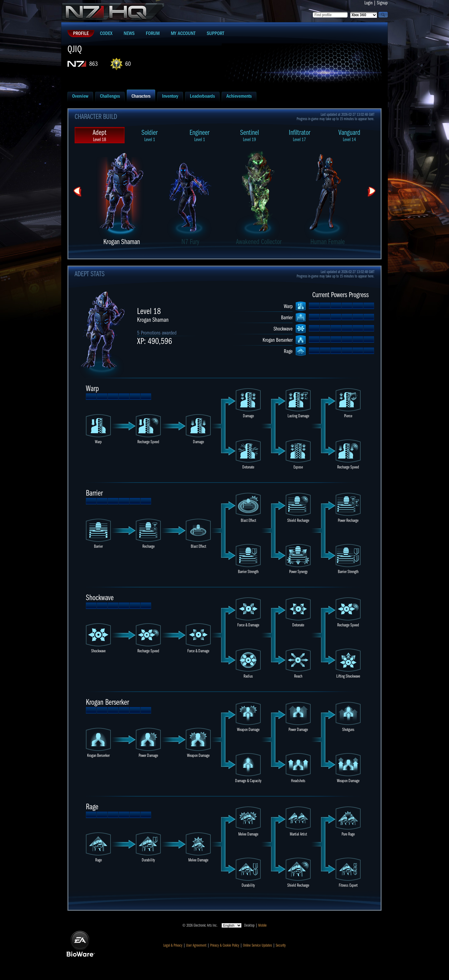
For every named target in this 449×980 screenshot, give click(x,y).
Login (368, 3)
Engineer (200, 135)
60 (128, 64)
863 (94, 64)
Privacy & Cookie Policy (225, 945)
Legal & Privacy (173, 945)
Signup (382, 3)
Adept (100, 135)
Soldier (150, 135)
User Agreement (196, 945)
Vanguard (349, 135)
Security (281, 945)
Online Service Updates (257, 945)
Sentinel (249, 135)
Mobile (262, 925)
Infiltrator (299, 135)
